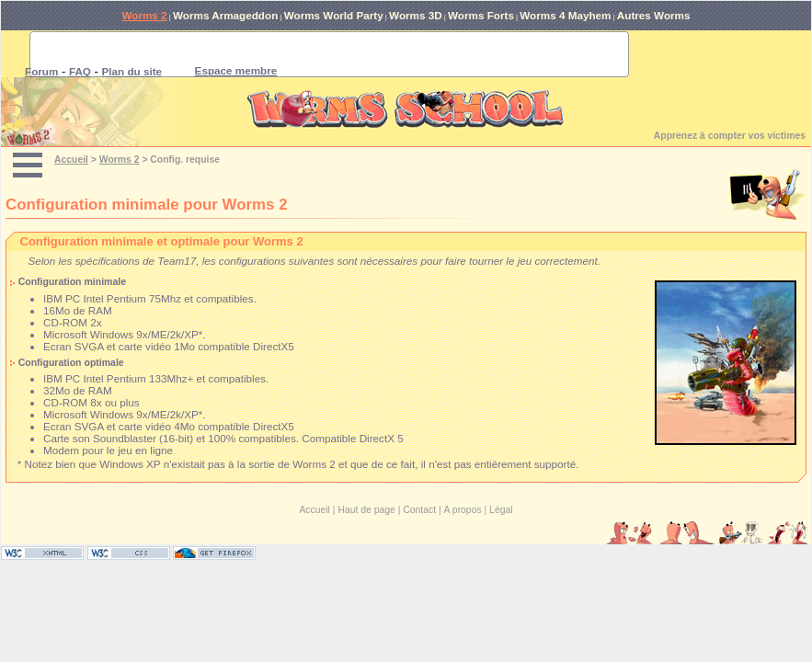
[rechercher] (307, 54)
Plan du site (132, 71)
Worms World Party (334, 15)
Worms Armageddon (225, 15)
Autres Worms (654, 15)
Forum (41, 71)
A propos (463, 510)
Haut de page (366, 510)
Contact (419, 510)
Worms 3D (416, 15)
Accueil (71, 160)
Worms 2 (144, 15)
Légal (501, 510)
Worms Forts (481, 15)
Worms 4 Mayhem (565, 15)
